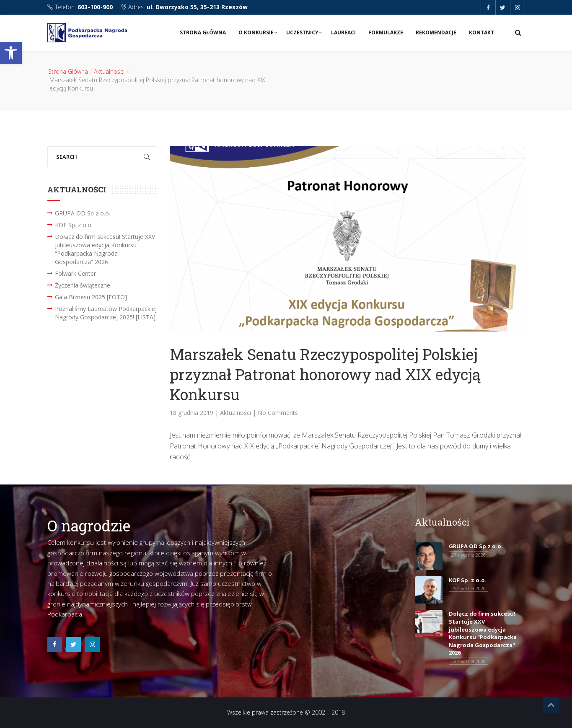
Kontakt (481, 32)
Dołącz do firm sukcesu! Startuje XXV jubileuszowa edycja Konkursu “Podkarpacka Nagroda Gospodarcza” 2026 (105, 249)
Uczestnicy (302, 32)
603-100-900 (95, 7)
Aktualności (109, 71)
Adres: (184, 7)
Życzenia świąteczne (83, 285)
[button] (11, 53)
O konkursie (256, 32)
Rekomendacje (436, 32)
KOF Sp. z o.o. (74, 225)
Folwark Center (75, 273)
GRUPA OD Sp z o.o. (83, 213)
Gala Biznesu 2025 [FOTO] (91, 297)
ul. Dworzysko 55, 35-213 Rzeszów (197, 7)
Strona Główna (203, 32)
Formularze (386, 32)
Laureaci (343, 32)
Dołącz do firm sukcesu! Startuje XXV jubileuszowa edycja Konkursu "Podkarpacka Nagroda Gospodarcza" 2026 (483, 633)
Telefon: (81, 7)
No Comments (278, 413)
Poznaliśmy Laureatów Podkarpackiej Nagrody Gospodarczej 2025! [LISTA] (106, 313)
